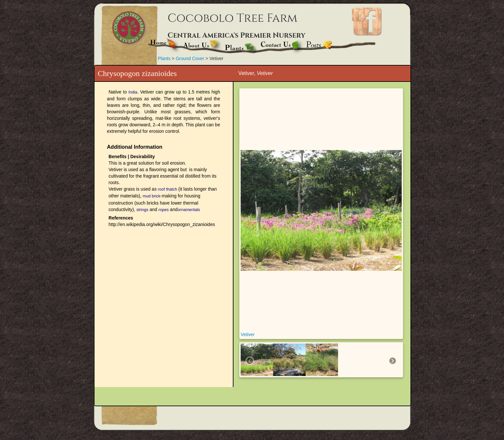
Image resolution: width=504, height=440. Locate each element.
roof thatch (167, 189)
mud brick (151, 196)
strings (142, 210)
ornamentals (189, 210)
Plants (164, 58)
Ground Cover (191, 58)
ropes (164, 210)
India (133, 92)
